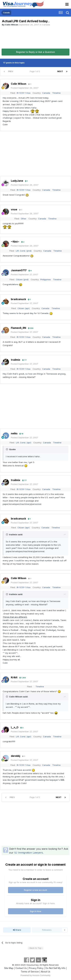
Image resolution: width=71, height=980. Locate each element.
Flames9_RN (18, 328)
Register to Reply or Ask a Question (35, 52)
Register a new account (35, 890)
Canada (46, 25)
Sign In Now (36, 911)
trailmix (16, 360)
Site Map (9, 968)
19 (21, 434)
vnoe (14, 209)
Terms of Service (30, 972)
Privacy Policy (36, 968)
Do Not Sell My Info (55, 968)
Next (60, 71)
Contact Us (21, 968)
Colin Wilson (12, 25)
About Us (45, 972)
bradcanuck (18, 299)
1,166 (23, 678)
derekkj (16, 756)
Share (17, 930)
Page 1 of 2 (35, 71)
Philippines (46, 279)
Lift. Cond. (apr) (24, 443)
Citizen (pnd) (22, 279)
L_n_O (15, 727)
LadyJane (17, 181)
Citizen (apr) (24, 308)
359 (31, 328)
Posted (25, 88)
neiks (14, 433)
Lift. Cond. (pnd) (24, 251)
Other (24, 219)
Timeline (56, 93)
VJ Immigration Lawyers (28, 853)
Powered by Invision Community (36, 975)
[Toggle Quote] (7, 449)
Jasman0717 (19, 270)
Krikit (14, 677)
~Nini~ (15, 242)
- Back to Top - (35, 948)
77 (24, 360)
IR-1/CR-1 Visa (24, 93)
